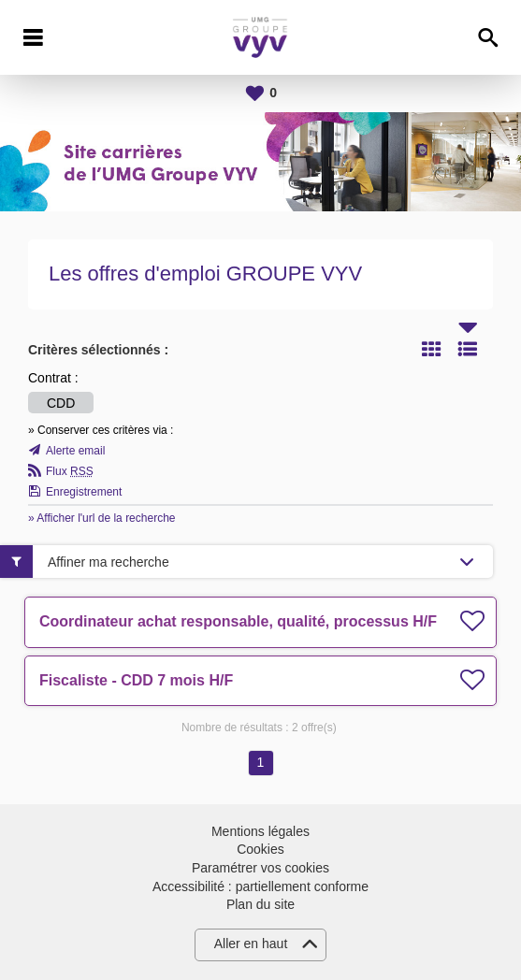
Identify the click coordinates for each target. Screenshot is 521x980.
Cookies (260, 849)
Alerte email (75, 451)
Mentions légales (260, 831)
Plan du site (260, 904)
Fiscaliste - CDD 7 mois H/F (136, 680)
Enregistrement (84, 492)
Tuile (431, 349)
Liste (468, 349)
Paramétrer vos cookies (260, 868)
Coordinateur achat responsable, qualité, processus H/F (238, 621)
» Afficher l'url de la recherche (102, 518)
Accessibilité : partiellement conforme (260, 886)
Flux (70, 471)
